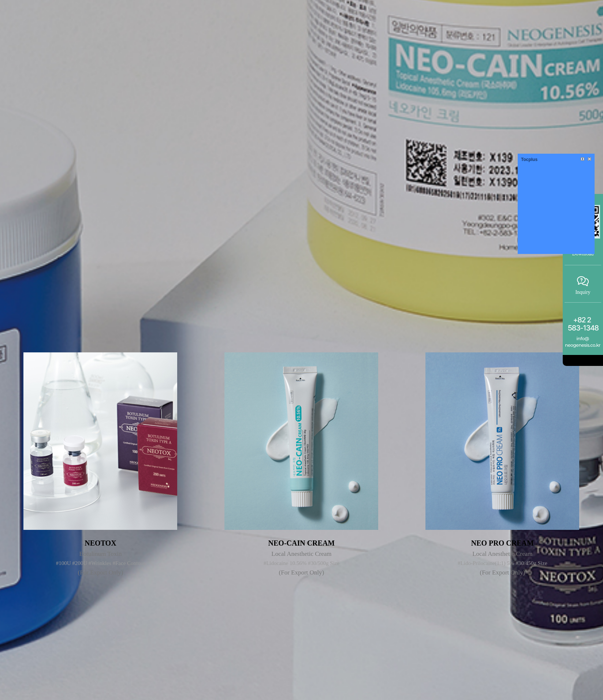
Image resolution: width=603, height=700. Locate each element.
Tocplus (529, 160)
